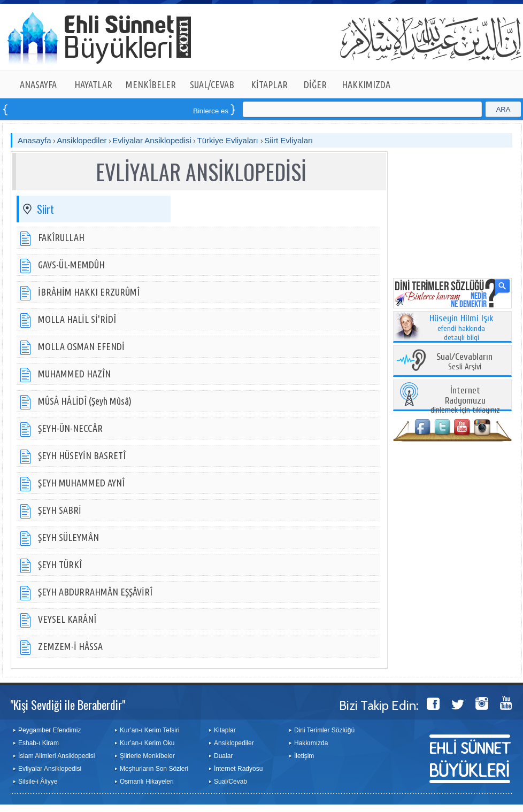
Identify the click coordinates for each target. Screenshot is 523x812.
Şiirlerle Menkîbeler (147, 756)
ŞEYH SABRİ (60, 510)
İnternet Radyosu (238, 769)
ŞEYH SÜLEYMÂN (68, 537)
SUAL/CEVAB (212, 84)
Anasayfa (34, 140)
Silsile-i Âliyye (38, 782)
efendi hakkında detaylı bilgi (462, 328)
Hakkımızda (311, 743)
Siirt (45, 209)
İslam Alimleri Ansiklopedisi (56, 756)
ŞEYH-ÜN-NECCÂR (70, 428)
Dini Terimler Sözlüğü (324, 730)
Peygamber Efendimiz (49, 730)
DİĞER (315, 84)
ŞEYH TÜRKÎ (60, 564)
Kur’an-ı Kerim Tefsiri (150, 730)
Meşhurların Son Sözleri (154, 769)
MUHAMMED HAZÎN (74, 374)
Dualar (223, 756)
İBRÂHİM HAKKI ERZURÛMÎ (89, 292)
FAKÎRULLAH (61, 237)
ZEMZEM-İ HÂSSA (70, 646)
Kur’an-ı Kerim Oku (147, 743)
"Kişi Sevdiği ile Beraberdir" (68, 705)
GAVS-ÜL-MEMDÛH (71, 265)
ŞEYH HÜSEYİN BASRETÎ (82, 455)
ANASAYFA (38, 84)
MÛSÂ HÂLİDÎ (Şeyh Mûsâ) (85, 401)
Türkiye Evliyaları (229, 140)
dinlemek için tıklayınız (465, 401)
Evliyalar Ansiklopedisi (152, 140)
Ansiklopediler (82, 140)
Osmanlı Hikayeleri (147, 782)
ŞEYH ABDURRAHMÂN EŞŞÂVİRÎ (95, 592)
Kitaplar (225, 730)
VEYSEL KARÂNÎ (67, 619)
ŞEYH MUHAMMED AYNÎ (81, 483)
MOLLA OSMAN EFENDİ (81, 346)
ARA (503, 109)
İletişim (304, 756)
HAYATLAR (93, 84)
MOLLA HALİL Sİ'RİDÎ (77, 319)
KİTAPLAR (269, 84)
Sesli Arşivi (464, 362)
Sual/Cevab (230, 782)
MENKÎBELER (151, 84)
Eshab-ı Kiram (39, 743)
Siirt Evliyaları (289, 140)
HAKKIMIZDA (366, 84)
